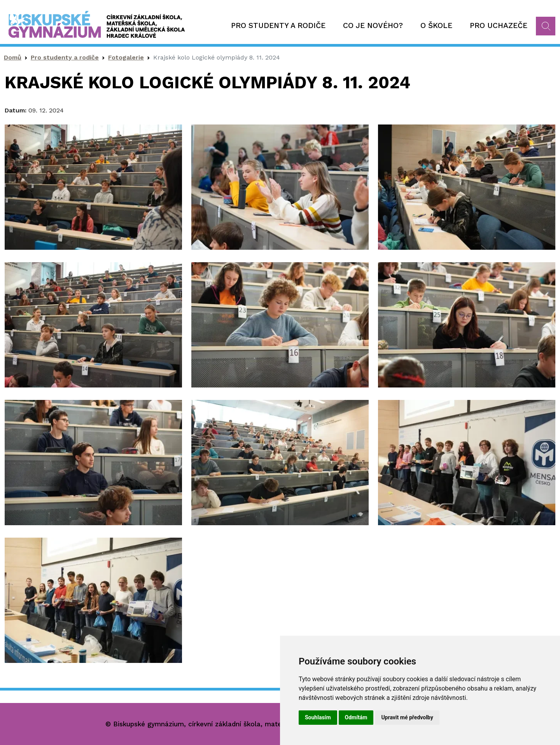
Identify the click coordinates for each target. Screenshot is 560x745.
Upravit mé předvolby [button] (407, 717)
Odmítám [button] (356, 717)
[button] (93, 187)
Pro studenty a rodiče (278, 25)
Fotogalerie (126, 57)
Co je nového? (373, 25)
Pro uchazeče (499, 25)
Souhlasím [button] (318, 717)
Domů (13, 57)
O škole (436, 25)
